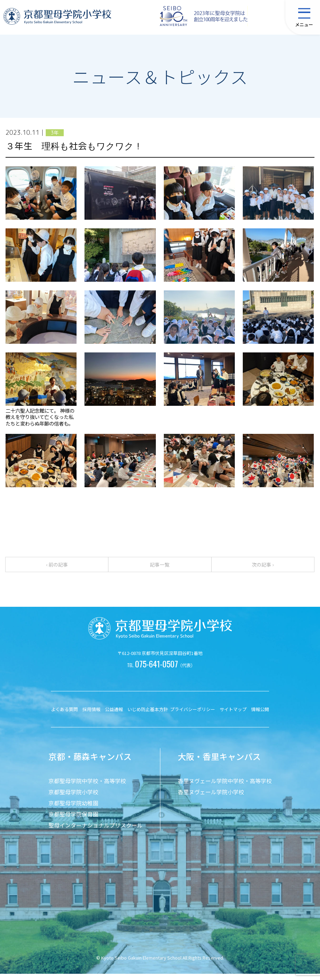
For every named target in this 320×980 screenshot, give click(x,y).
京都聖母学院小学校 (73, 798)
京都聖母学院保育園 (73, 820)
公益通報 (114, 715)
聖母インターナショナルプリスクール (96, 831)
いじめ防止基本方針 (148, 715)
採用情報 (91, 715)
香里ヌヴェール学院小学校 (211, 798)
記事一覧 (160, 568)
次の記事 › (263, 568)
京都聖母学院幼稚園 (73, 809)
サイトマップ (233, 715)
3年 (55, 133)
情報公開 (260, 715)
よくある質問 (64, 715)
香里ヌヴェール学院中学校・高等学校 (225, 787)
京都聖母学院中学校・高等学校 (87, 787)
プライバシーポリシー (193, 715)
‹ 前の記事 (57, 568)
